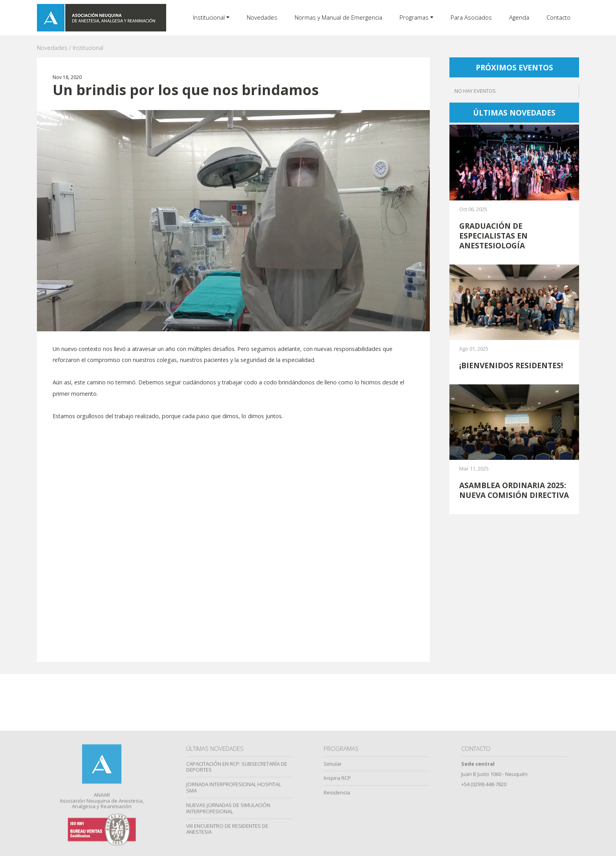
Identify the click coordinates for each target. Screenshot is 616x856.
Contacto (558, 17)
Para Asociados (471, 17)
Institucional (209, 17)
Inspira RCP (337, 836)
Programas (414, 17)
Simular (333, 822)
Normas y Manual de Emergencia (338, 17)
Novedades (262, 17)
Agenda (519, 17)
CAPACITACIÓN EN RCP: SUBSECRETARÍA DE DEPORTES (237, 825)
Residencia (337, 851)
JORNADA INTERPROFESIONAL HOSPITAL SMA (234, 846)
